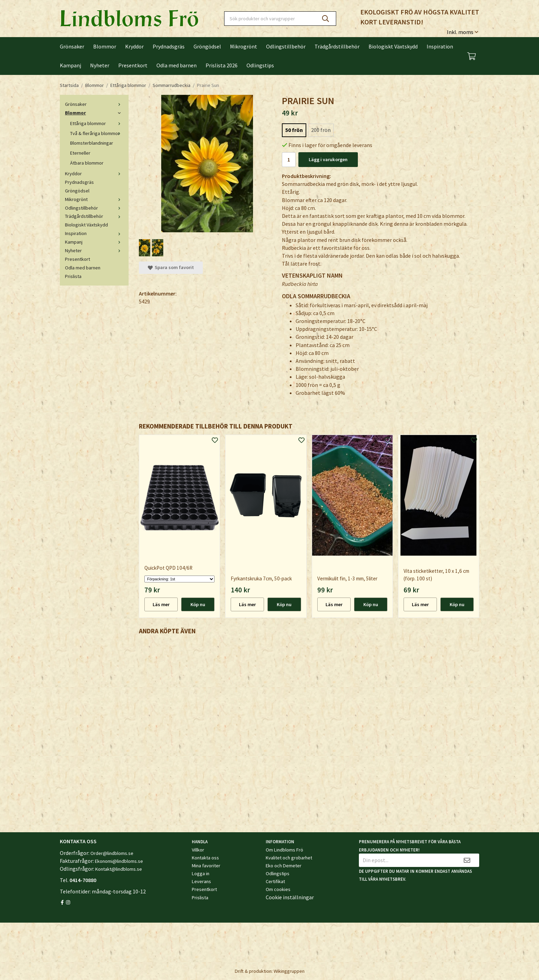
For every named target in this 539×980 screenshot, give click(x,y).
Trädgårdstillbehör (337, 46)
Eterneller (80, 153)
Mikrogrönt (244, 46)
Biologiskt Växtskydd (393, 46)
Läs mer (161, 604)
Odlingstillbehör (286, 46)
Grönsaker (72, 46)
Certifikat (275, 881)
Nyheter (100, 65)
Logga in (201, 873)
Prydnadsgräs (169, 46)
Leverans (201, 881)
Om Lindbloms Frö (284, 850)
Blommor (105, 46)
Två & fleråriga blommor (97, 133)
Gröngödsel (207, 46)
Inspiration (440, 46)
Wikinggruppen (289, 971)
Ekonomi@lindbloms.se (119, 861)
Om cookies (278, 889)
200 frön (321, 130)
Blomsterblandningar (92, 143)
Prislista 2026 (222, 65)
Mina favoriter (206, 866)
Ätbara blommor (87, 163)
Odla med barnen (177, 65)
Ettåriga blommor (97, 123)
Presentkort (133, 65)
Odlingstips (260, 65)
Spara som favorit (171, 267)
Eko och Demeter (284, 866)
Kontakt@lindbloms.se (119, 869)
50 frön (294, 130)
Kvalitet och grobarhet (289, 858)
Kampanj (70, 65)
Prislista (73, 276)
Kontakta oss (205, 858)
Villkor (198, 850)
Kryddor (134, 46)
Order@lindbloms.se (112, 853)
